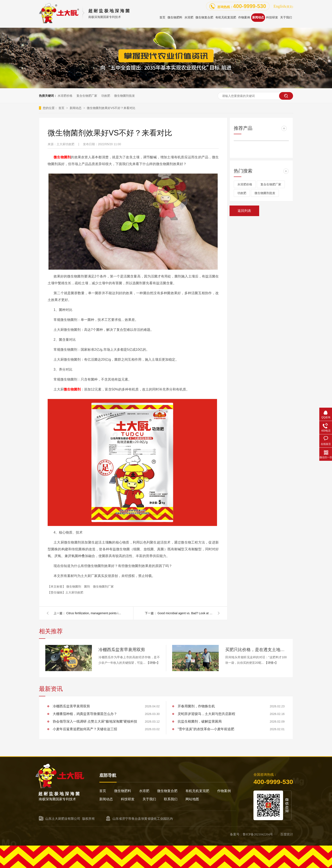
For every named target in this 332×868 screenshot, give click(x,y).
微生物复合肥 (167, 791)
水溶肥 (144, 791)
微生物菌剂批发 (125, 96)
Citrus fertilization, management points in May (94, 613)
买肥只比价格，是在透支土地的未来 (256, 650)
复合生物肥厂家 (87, 96)
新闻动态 (76, 108)
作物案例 (224, 791)
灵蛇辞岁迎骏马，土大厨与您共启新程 (206, 714)
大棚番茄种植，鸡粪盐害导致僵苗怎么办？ (85, 714)
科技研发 (128, 799)
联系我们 (171, 799)
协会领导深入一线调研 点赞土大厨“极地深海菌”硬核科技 (95, 721)
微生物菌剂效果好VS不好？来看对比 (111, 108)
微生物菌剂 (74, 586)
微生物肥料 (123, 791)
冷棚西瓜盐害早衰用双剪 (122, 650)
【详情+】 (153, 663)
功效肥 (106, 96)
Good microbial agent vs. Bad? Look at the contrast (185, 613)
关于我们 (149, 799)
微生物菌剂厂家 (103, 586)
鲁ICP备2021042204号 (258, 834)
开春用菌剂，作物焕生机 (196, 706)
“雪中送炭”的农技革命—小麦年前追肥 (206, 729)
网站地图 (192, 799)
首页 (62, 108)
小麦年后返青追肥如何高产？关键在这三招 (85, 729)
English (283, 6)
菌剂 (87, 586)
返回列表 (244, 211)
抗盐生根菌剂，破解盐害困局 (200, 721)
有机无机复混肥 (197, 791)
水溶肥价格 (65, 96)
